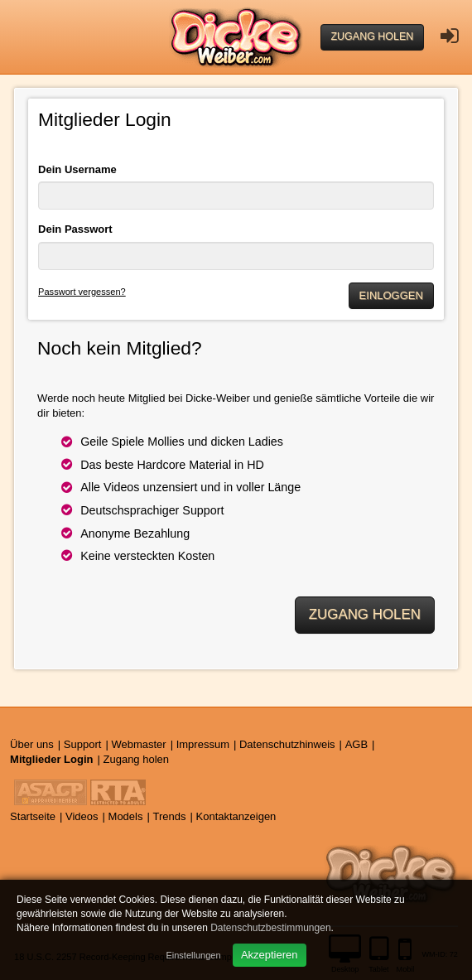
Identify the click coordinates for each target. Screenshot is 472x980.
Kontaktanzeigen (236, 816)
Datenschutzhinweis (287, 744)
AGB (356, 744)
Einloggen (391, 295)
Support (83, 744)
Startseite (33, 816)
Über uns (32, 744)
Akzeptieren (270, 955)
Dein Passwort (75, 229)
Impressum (203, 744)
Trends (170, 816)
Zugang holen (373, 36)
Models (126, 816)
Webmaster (138, 744)
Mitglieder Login (51, 759)
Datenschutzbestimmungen (270, 928)
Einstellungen (193, 955)
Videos (82, 816)
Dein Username (77, 169)
